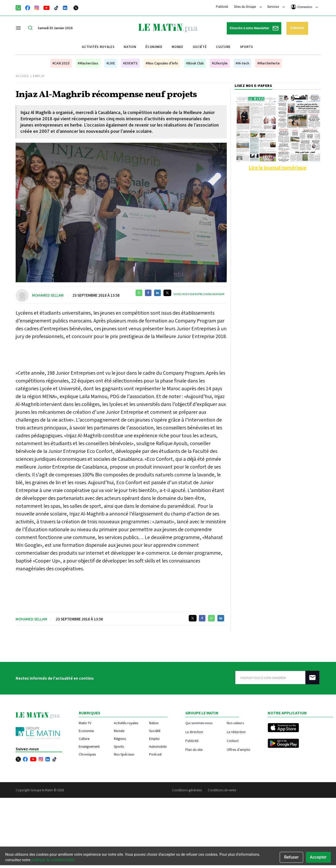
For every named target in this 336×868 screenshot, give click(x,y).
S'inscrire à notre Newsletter (254, 28)
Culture (223, 47)
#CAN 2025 (61, 63)
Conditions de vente (222, 790)
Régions (120, 739)
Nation (130, 47)
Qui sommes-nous (199, 723)
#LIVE (111, 63)
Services (276, 7)
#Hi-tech (242, 63)
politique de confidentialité (53, 860)
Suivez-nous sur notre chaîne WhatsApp (199, 294)
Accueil (23, 76)
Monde (178, 47)
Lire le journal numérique (278, 167)
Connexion (304, 7)
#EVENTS (130, 63)
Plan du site (194, 749)
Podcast (155, 754)
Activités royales (98, 47)
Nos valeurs (235, 723)
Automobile (158, 746)
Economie (86, 731)
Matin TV (85, 723)
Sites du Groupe (248, 7)
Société (200, 47)
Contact (233, 741)
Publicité (222, 7)
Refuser (291, 857)
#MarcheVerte (268, 63)
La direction (194, 732)
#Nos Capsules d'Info (162, 63)
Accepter (318, 857)
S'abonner (297, 28)
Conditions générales (187, 790)
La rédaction (236, 732)
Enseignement (89, 746)
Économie (154, 47)
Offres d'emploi (239, 749)
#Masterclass (88, 63)
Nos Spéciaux (124, 754)
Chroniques (87, 754)
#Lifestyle (220, 63)
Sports (247, 47)
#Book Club (195, 63)
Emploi (39, 76)
